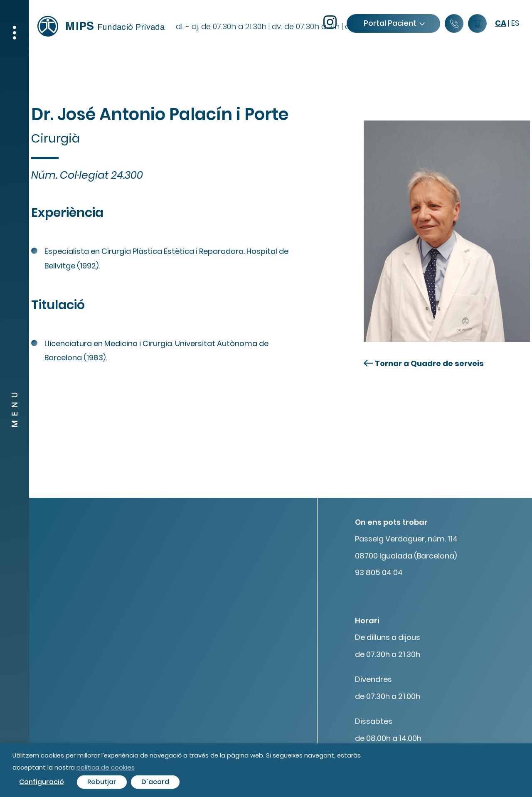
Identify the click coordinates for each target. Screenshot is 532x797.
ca (501, 23)
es (515, 23)
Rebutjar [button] (102, 782)
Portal (394, 23)
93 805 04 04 (379, 572)
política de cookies (106, 767)
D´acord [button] (155, 782)
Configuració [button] (42, 782)
